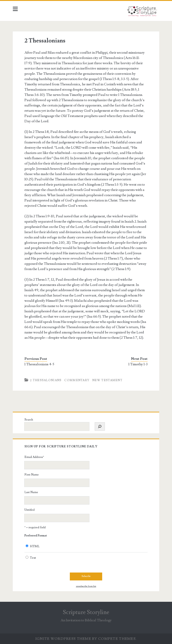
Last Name (31, 492)
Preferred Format (36, 536)
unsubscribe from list (86, 586)
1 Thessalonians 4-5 (39, 364)
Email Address (34, 457)
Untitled (30, 510)
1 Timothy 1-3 (138, 364)
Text (33, 558)
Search (29, 420)
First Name (32, 475)
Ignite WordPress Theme (63, 639)
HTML (35, 546)
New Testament (107, 380)
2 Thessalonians (46, 380)
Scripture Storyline (86, 612)
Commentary (77, 380)
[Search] (100, 426)
